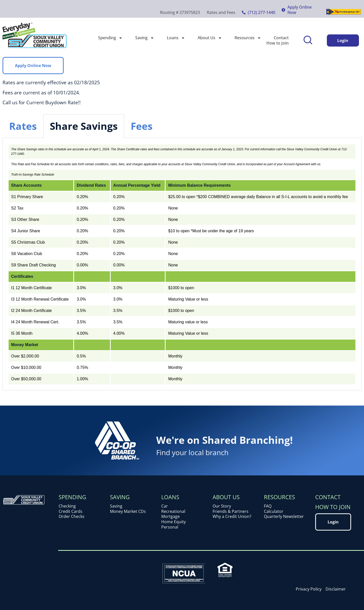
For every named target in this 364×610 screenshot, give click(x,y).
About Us (210, 38)
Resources (248, 38)
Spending (110, 38)
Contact (281, 38)
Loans (176, 38)
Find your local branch (192, 452)
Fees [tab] (142, 126)
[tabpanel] (182, 264)
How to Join (278, 43)
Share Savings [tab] (84, 126)
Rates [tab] (23, 126)
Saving (145, 38)
